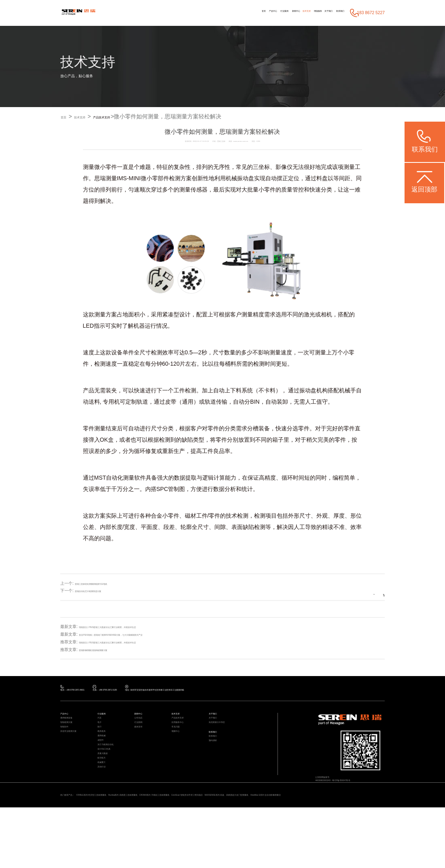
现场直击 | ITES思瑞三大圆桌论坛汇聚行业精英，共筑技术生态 (136, 627)
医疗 (101, 746)
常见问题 (179, 746)
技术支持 (271, 13)
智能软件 (68, 746)
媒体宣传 (142, 746)
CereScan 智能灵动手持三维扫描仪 (291, 847)
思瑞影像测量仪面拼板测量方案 (107, 650)
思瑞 (100, 179)
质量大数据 (107, 796)
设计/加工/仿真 (109, 787)
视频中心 (179, 754)
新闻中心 (250, 13)
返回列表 (364, 591)
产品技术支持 (130, 117)
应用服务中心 (182, 737)
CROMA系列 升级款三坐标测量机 (232, 847)
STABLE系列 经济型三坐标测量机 (117, 847)
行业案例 (228, 13)
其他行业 (105, 821)
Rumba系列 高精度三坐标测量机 (174, 847)
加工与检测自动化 (112, 779)
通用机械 (105, 762)
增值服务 (292, 13)
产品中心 (206, 13)
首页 (189, 13)
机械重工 (105, 812)
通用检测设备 (71, 729)
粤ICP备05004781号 (364, 794)
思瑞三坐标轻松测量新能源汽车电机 (107, 583)
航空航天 (105, 804)
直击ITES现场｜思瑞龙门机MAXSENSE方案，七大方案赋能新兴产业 (142, 635)
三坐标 (261, 167)
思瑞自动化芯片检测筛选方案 (101, 591)
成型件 (103, 771)
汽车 (101, 729)
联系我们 (335, 13)
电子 (101, 737)
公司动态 (142, 729)
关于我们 (313, 13)
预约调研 (216, 768)
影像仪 (284, 167)
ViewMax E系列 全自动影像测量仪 (114, 854)
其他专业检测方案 (75, 754)
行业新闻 (142, 737)
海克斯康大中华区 (223, 737)
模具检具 (105, 754)
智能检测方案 (71, 737)
